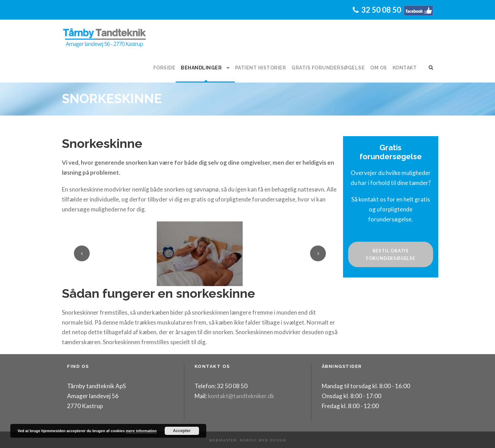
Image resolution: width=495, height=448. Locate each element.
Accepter (182, 431)
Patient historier (261, 68)
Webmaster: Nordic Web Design (248, 440)
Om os (379, 68)
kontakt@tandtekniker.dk (241, 396)
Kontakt (405, 68)
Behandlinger (201, 68)
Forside (164, 68)
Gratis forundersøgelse (328, 68)
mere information (141, 431)
